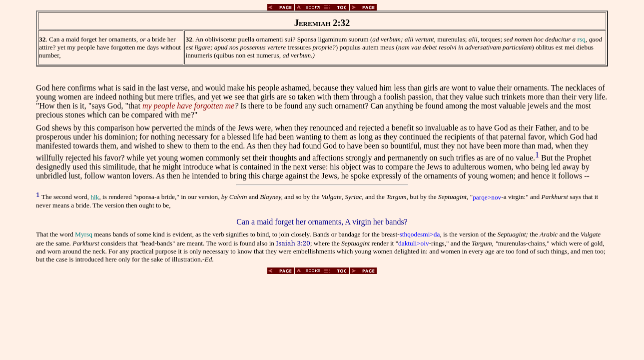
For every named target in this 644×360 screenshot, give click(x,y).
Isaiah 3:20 (293, 243)
